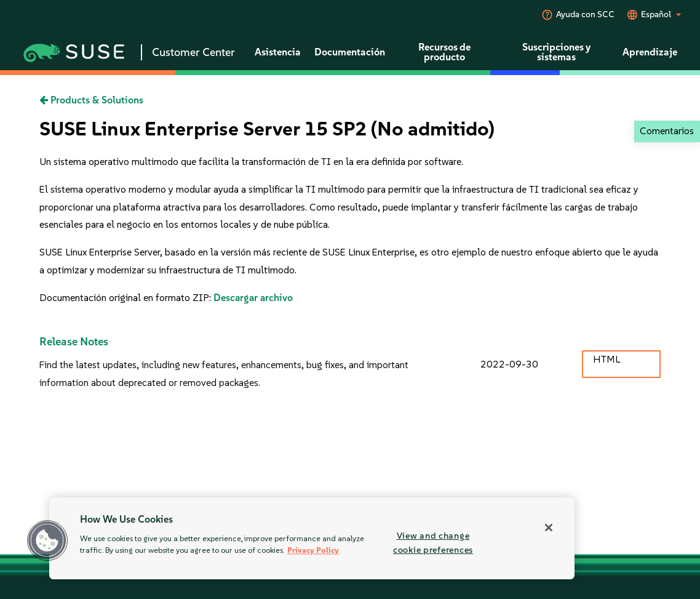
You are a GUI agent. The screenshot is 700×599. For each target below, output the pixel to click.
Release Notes (74, 342)
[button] (47, 541)
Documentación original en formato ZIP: (126, 298)
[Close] (549, 528)
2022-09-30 (509, 364)
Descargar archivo (253, 298)
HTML (607, 359)
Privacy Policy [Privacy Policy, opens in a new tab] (313, 551)
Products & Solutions (91, 100)
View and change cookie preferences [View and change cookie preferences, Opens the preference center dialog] (433, 543)
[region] (312, 538)
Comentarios (667, 131)
